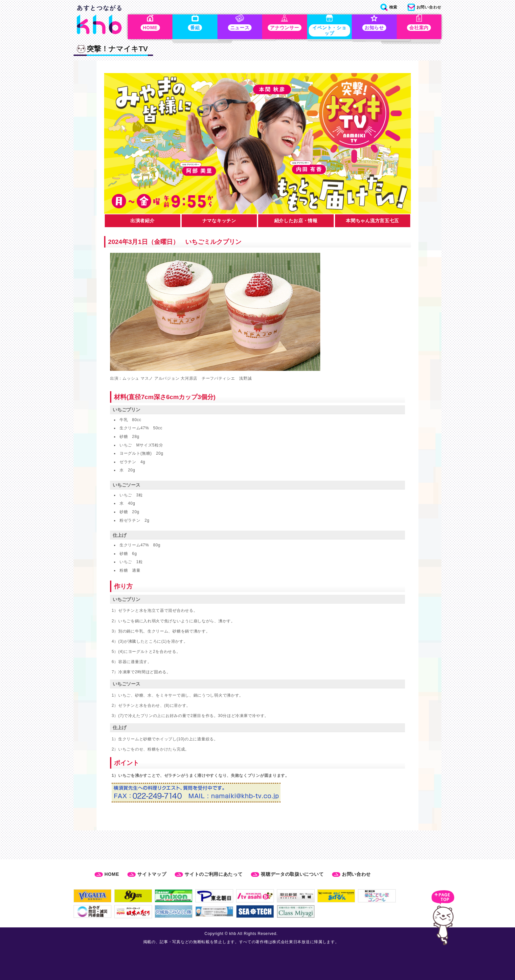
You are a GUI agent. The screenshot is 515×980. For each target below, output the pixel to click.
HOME (112, 874)
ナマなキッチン (219, 222)
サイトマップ (152, 874)
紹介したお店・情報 (296, 222)
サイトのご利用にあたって (213, 874)
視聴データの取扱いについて (292, 874)
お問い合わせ (356, 874)
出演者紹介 (143, 222)
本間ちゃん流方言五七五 (372, 222)
